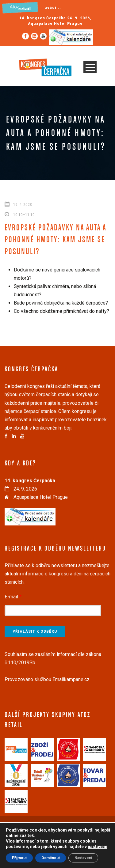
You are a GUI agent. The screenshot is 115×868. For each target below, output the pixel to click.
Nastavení (83, 858)
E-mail (13, 597)
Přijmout (19, 858)
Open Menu (90, 67)
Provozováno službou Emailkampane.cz (47, 679)
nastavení (98, 847)
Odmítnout (51, 858)
